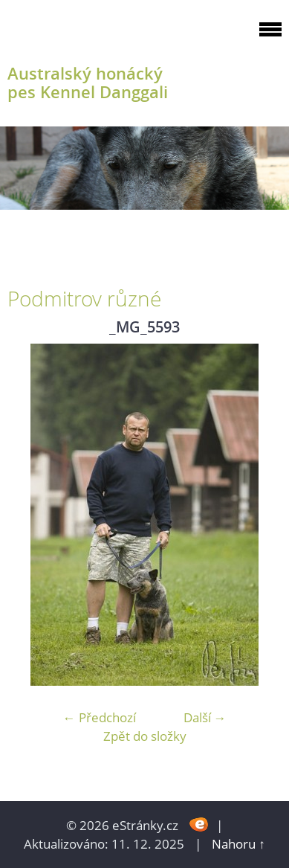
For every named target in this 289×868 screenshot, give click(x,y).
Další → (205, 717)
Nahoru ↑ (238, 844)
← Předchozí (100, 717)
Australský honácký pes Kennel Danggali (88, 83)
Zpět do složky (145, 736)
